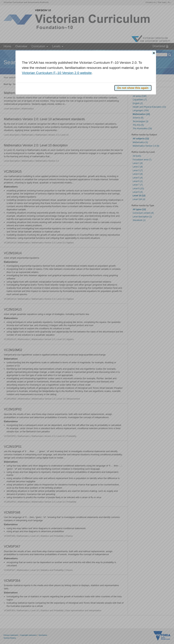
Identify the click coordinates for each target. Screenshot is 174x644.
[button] (154, 53)
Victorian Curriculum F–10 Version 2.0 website (57, 73)
